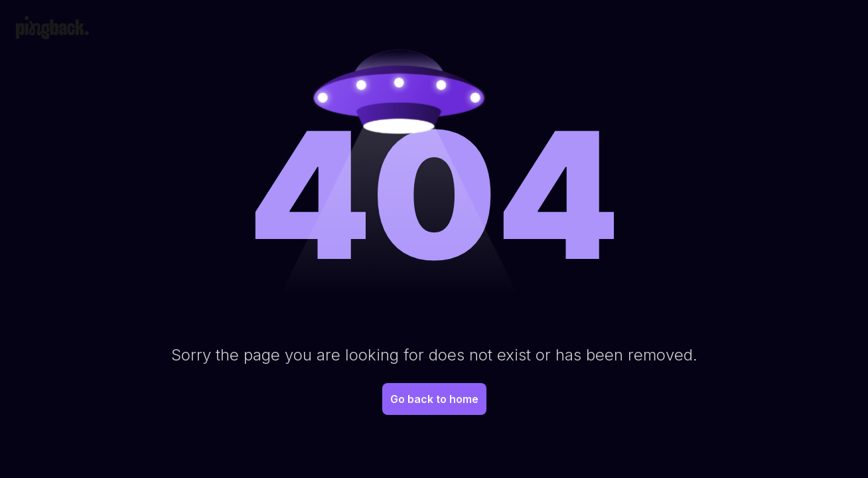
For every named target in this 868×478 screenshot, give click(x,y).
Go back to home (434, 399)
